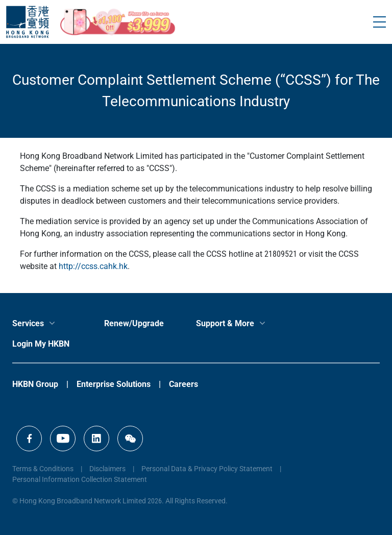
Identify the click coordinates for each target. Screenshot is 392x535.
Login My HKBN (41, 344)
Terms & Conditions (43, 469)
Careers (183, 384)
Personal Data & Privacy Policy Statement (207, 469)
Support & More (225, 323)
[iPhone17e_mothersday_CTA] (118, 22)
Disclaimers (107, 469)
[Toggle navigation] (379, 22)
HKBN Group (35, 384)
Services (28, 323)
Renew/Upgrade (134, 323)
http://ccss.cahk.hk (93, 266)
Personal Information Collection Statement (80, 479)
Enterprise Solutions (114, 384)
